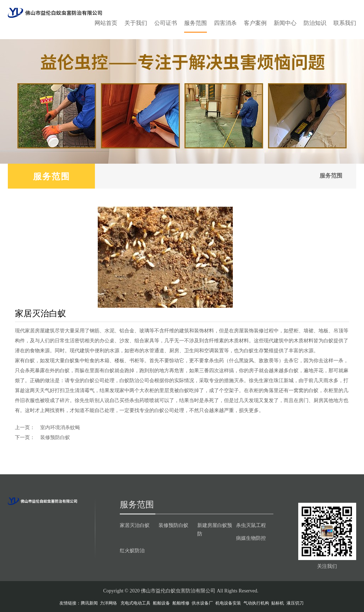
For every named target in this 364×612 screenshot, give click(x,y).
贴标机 (278, 603)
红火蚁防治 (132, 550)
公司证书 (166, 23)
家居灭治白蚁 (135, 525)
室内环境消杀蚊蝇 (60, 427)
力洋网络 (108, 603)
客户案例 (255, 23)
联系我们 (345, 23)
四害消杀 (225, 23)
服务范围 (196, 23)
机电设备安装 (228, 603)
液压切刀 (295, 603)
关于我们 (136, 23)
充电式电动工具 (135, 603)
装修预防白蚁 (55, 437)
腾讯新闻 (89, 603)
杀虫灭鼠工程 (251, 525)
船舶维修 (181, 603)
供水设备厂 (202, 603)
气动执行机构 (256, 603)
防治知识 (315, 23)
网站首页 (106, 23)
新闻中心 (285, 23)
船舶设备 (161, 603)
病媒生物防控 (251, 538)
